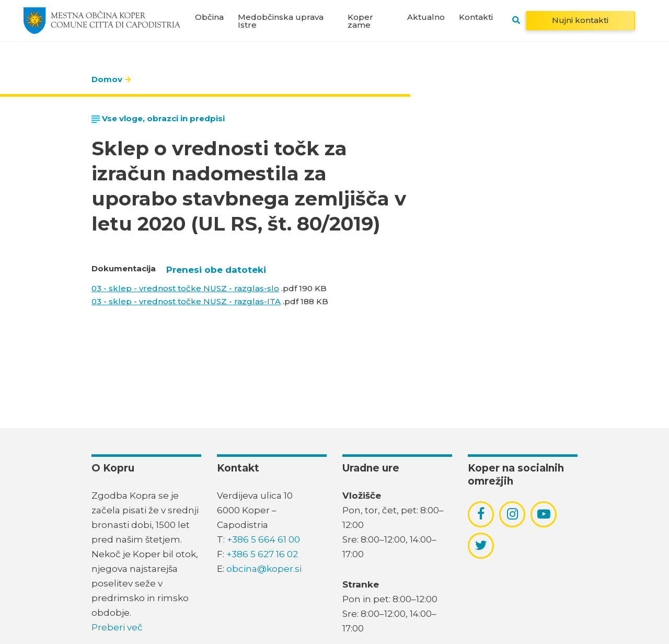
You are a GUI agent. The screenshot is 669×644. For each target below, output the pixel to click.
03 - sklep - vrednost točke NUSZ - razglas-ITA (186, 301)
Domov (107, 79)
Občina (209, 17)
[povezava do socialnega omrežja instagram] (512, 514)
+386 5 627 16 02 (262, 554)
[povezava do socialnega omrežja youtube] (544, 514)
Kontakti (476, 17)
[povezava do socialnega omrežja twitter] (481, 545)
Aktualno (426, 17)
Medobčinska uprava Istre (281, 21)
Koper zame (360, 21)
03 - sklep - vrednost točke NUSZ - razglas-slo (185, 288)
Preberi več (117, 627)
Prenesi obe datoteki (216, 270)
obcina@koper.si (264, 569)
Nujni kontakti (580, 20)
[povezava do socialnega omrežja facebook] (481, 514)
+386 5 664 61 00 (263, 539)
